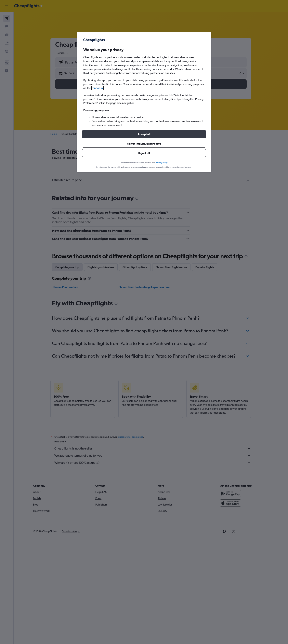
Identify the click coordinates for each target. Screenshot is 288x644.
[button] (144, 134)
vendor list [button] (98, 88)
